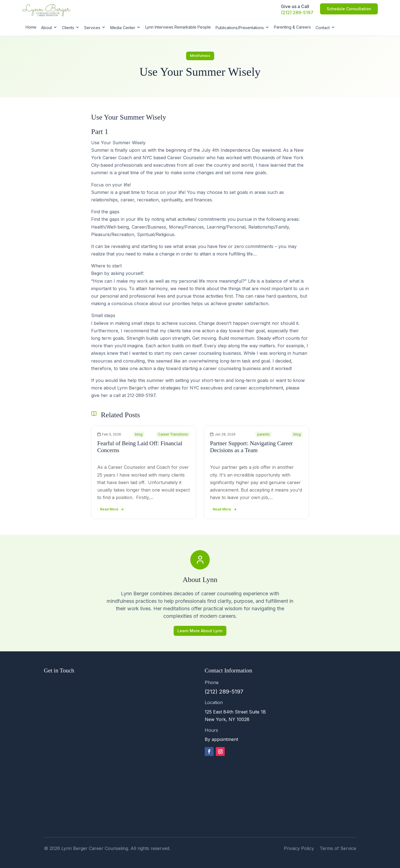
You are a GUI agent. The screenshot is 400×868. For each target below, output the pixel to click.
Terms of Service (338, 848)
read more (109, 509)
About (47, 28)
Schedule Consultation (349, 9)
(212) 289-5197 (297, 12)
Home (31, 27)
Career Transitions (173, 434)
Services (92, 28)
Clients (68, 28)
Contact (323, 28)
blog (139, 434)
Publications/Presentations (240, 28)
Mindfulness (200, 56)
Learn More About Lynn (200, 631)
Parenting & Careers (292, 27)
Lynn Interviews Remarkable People (178, 27)
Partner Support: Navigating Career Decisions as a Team (251, 447)
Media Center (123, 28)
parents (263, 434)
